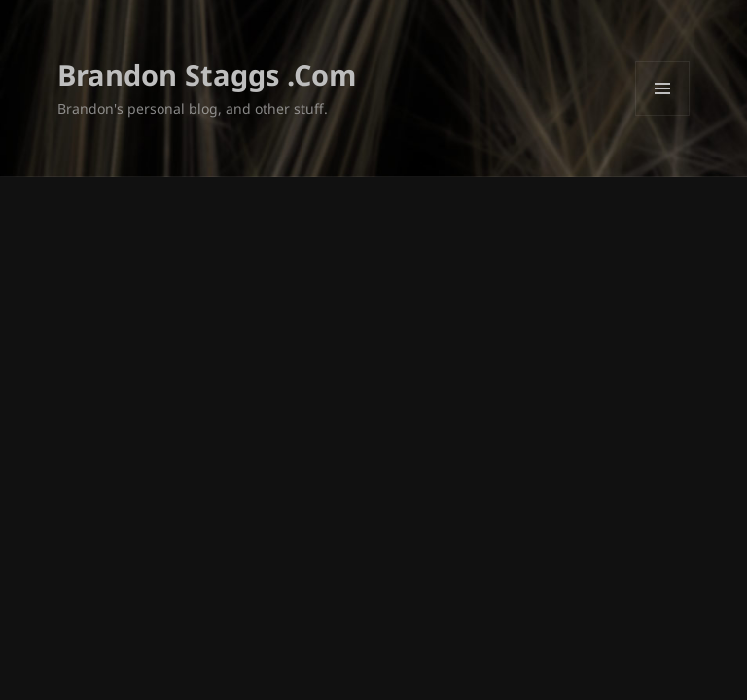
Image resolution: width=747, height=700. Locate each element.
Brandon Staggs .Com (207, 74)
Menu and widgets (663, 115)
